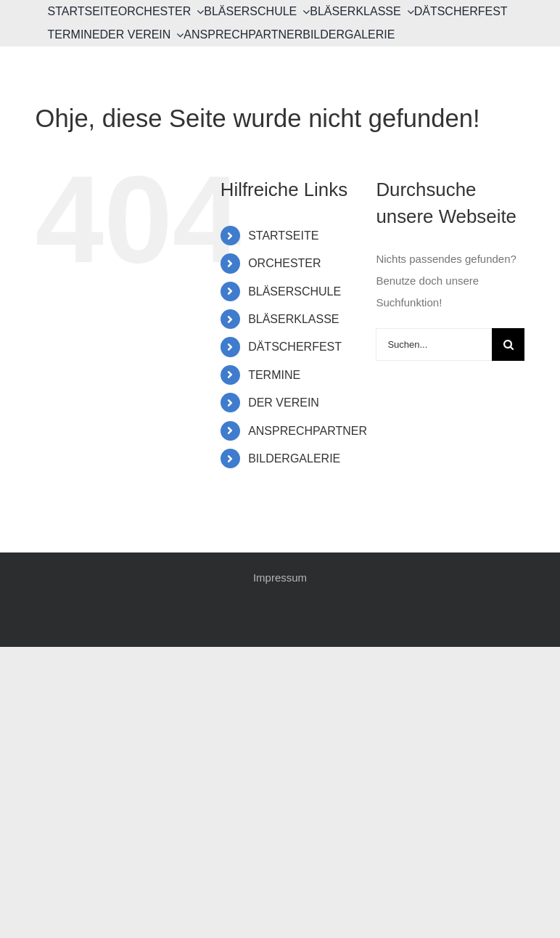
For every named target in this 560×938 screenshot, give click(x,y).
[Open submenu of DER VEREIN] (177, 35)
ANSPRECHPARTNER (308, 431)
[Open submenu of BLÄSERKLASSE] (408, 12)
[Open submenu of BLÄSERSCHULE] (303, 12)
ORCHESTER (284, 263)
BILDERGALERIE (294, 458)
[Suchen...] (434, 344)
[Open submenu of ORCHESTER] (197, 12)
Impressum (280, 578)
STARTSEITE (283, 236)
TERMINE (274, 375)
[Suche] (508, 344)
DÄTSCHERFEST (295, 347)
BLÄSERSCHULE (295, 291)
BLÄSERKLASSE (293, 319)
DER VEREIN (284, 403)
